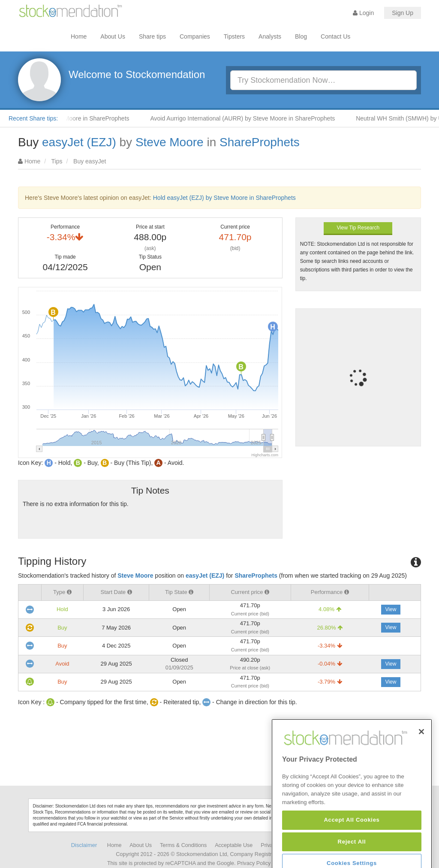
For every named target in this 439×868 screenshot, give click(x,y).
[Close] (421, 767)
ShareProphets (260, 142)
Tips (57, 161)
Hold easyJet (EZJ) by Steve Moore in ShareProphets (224, 198)
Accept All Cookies (352, 855)
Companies (195, 36)
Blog (301, 36)
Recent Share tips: (33, 118)
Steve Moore (170, 142)
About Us (113, 36)
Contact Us (335, 36)
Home (79, 36)
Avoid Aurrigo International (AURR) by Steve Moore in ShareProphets (248, 118)
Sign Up (403, 13)
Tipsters (234, 36)
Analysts (270, 36)
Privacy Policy (254, 863)
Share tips (152, 36)
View (391, 609)
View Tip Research (358, 228)
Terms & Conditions (183, 845)
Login (363, 13)
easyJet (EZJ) (79, 142)
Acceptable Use (234, 845)
